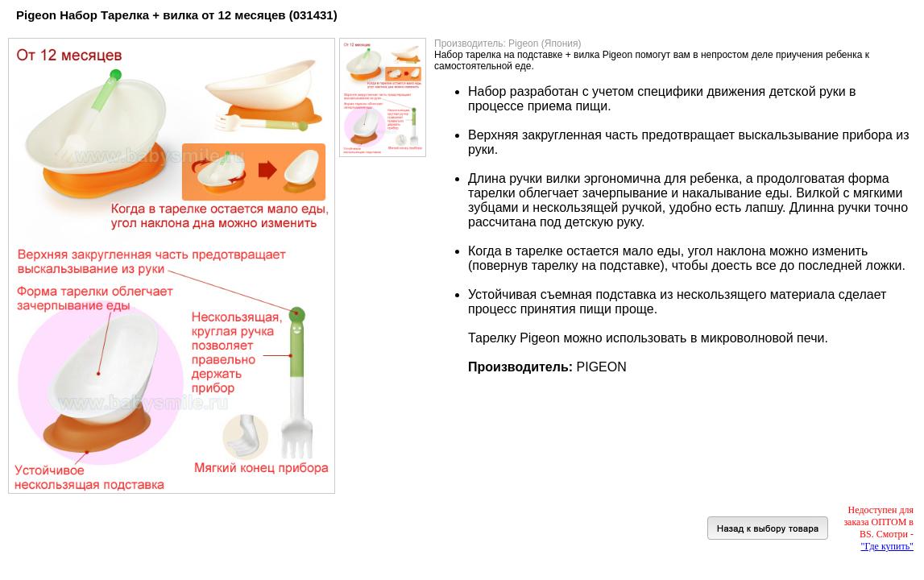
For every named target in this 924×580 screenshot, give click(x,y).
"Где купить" (887, 546)
